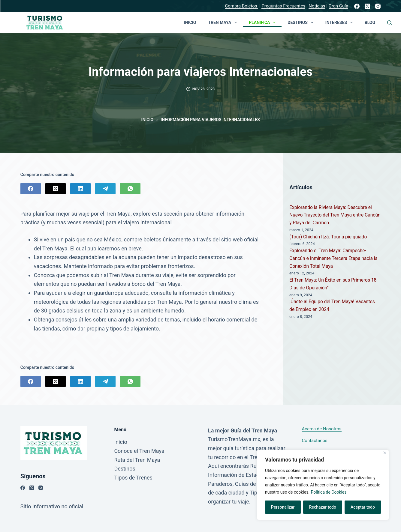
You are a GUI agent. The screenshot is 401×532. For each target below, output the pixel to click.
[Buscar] (389, 23)
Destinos (302, 22)
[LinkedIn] (80, 189)
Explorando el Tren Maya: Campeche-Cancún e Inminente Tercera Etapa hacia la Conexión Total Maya (333, 258)
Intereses (340, 22)
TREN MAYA (224, 22)
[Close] (385, 453)
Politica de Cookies (329, 492)
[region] (323, 485)
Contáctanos (315, 441)
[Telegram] (105, 189)
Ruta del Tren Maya (137, 460)
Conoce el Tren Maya (139, 451)
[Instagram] (378, 6)
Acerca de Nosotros (322, 429)
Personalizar (283, 507)
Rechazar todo (323, 507)
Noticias (317, 6)
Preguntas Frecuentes (283, 6)
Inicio (190, 22)
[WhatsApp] (130, 189)
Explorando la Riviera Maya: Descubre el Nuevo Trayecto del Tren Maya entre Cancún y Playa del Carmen (335, 215)
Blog (370, 22)
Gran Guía (339, 6)
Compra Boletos (241, 6)
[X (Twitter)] (367, 6)
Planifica (263, 22)
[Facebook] (357, 6)
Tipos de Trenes (133, 478)
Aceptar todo (363, 507)
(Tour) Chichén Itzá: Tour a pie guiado (328, 237)
